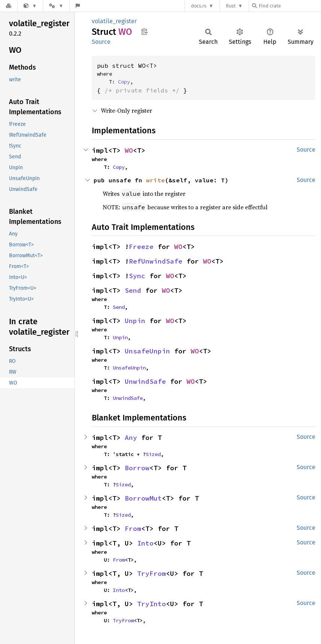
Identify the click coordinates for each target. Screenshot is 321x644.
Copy (124, 82)
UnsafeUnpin (147, 351)
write (155, 180)
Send (133, 290)
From (133, 528)
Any (131, 438)
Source (101, 42)
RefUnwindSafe (156, 261)
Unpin (135, 321)
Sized (153, 454)
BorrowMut (143, 498)
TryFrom (152, 573)
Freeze (141, 247)
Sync (137, 276)
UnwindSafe (145, 381)
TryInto (152, 604)
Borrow (137, 468)
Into (145, 543)
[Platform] (56, 6)
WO (129, 150)
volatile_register (114, 21)
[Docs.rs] (9, 6)
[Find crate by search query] (290, 6)
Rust (231, 6)
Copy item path (144, 31)
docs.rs (199, 6)
